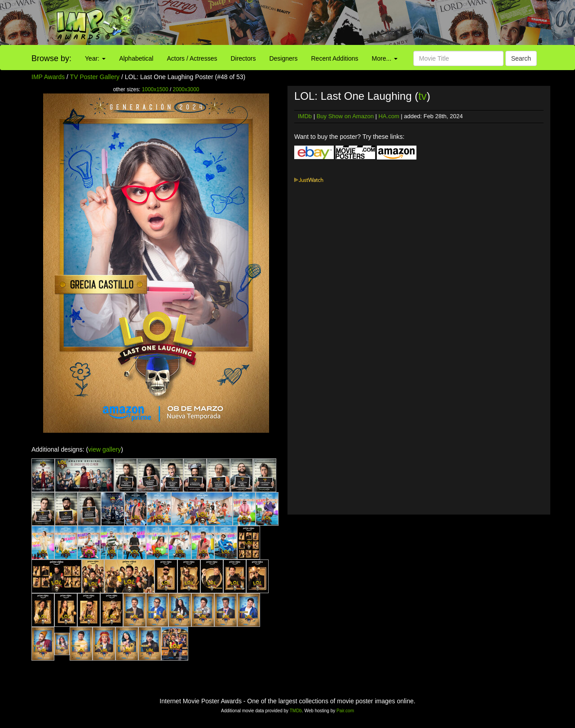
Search (521, 58)
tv (422, 96)
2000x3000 (186, 89)
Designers (283, 58)
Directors (243, 58)
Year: (95, 58)
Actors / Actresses (192, 58)
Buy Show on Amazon (345, 116)
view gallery (104, 449)
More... (385, 58)
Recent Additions (335, 58)
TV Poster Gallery (95, 77)
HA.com (389, 116)
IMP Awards (48, 77)
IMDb (305, 116)
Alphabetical (136, 58)
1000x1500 (155, 89)
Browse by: (51, 58)
